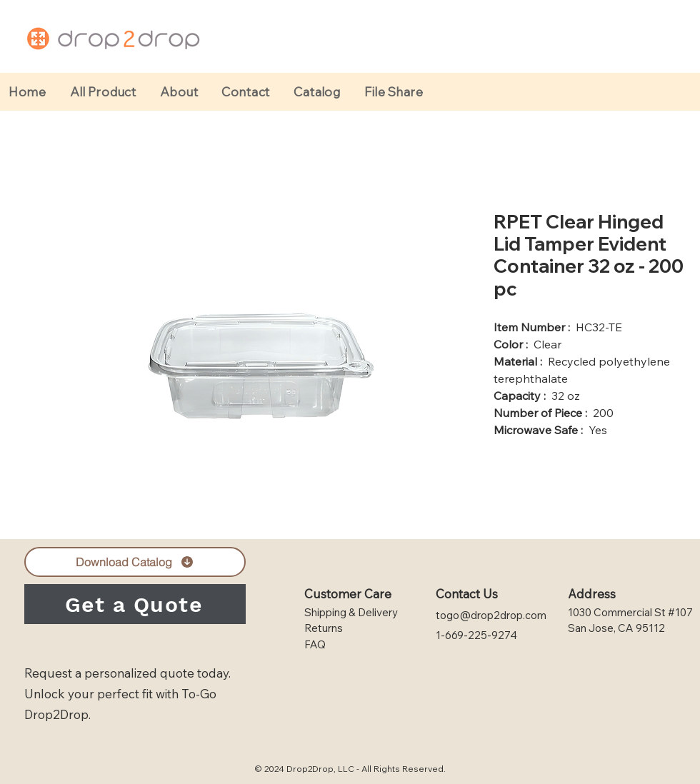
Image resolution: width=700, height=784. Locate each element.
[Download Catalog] (135, 562)
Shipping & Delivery (351, 612)
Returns (324, 628)
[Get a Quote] (135, 604)
